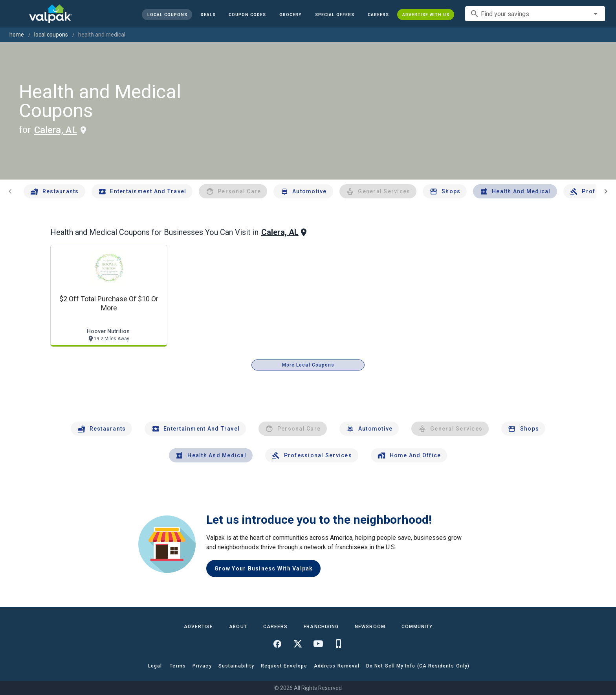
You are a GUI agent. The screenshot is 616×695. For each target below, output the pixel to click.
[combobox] (535, 14)
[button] (335, 15)
